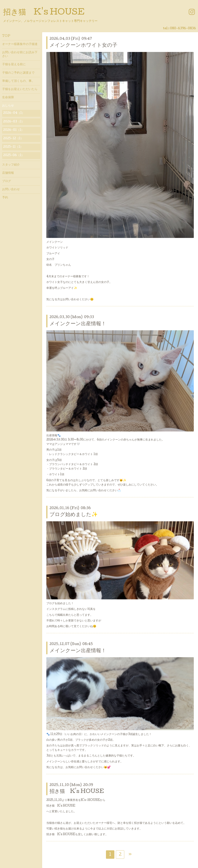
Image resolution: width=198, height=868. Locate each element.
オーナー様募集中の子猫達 (20, 44)
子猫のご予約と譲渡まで (18, 73)
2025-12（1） (13, 139)
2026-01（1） (14, 130)
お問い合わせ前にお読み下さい (20, 54)
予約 (5, 198)
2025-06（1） (14, 155)
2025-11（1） (13, 147)
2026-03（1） (14, 122)
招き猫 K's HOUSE (44, 13)
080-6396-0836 (183, 29)
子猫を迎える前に (14, 65)
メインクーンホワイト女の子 (83, 46)
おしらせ (8, 106)
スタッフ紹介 (11, 165)
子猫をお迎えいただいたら (20, 89)
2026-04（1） (14, 113)
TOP (6, 36)
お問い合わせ (11, 190)
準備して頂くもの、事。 (18, 81)
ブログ (7, 181)
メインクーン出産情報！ (78, 324)
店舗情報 (8, 173)
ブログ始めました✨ (74, 515)
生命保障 (8, 98)
